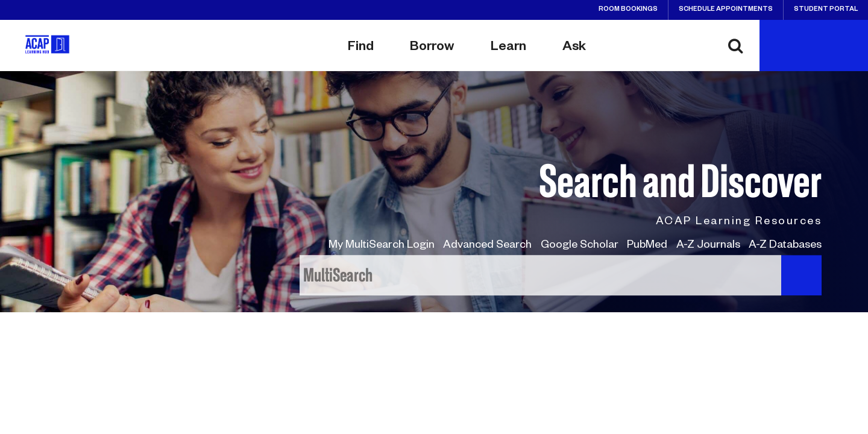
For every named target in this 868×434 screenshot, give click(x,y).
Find (361, 48)
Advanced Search (487, 246)
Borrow (432, 48)
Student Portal (826, 10)
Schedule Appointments (726, 10)
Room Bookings (628, 10)
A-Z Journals (708, 246)
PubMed (647, 246)
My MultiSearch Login (382, 246)
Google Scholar (580, 246)
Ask (574, 48)
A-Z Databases (785, 246)
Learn (508, 48)
